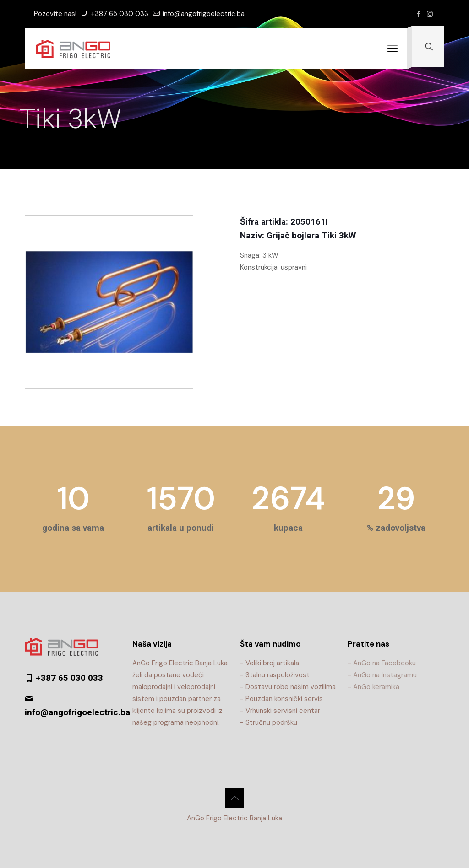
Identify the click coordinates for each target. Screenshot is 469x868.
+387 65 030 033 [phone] (119, 14)
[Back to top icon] (234, 798)
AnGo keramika (376, 687)
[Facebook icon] (418, 14)
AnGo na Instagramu (385, 675)
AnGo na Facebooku (384, 663)
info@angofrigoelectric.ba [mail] (203, 14)
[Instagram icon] (430, 14)
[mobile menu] (393, 49)
